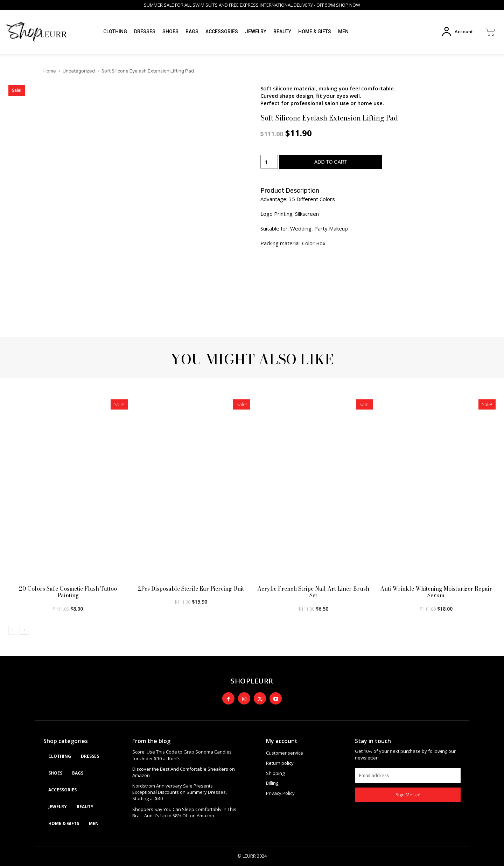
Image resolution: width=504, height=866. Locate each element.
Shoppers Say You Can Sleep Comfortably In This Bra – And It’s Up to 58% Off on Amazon (184, 812)
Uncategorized (79, 71)
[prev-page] (13, 630)
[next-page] (24, 630)
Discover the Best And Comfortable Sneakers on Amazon (184, 772)
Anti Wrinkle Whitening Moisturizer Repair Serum (436, 592)
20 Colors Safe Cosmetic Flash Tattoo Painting (68, 592)
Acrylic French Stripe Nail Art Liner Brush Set (313, 592)
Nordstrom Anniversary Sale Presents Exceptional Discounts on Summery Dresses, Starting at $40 (180, 792)
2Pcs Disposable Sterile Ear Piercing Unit (191, 589)
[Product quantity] (269, 162)
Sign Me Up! (408, 795)
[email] (408, 776)
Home (50, 71)
